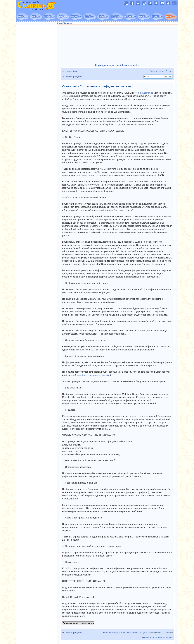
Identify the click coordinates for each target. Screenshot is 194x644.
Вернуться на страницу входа (78, 623)
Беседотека (68, 23)
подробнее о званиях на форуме (93, 375)
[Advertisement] (117, 44)
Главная (60, 23)
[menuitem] (76, 71)
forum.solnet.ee (145, 93)
